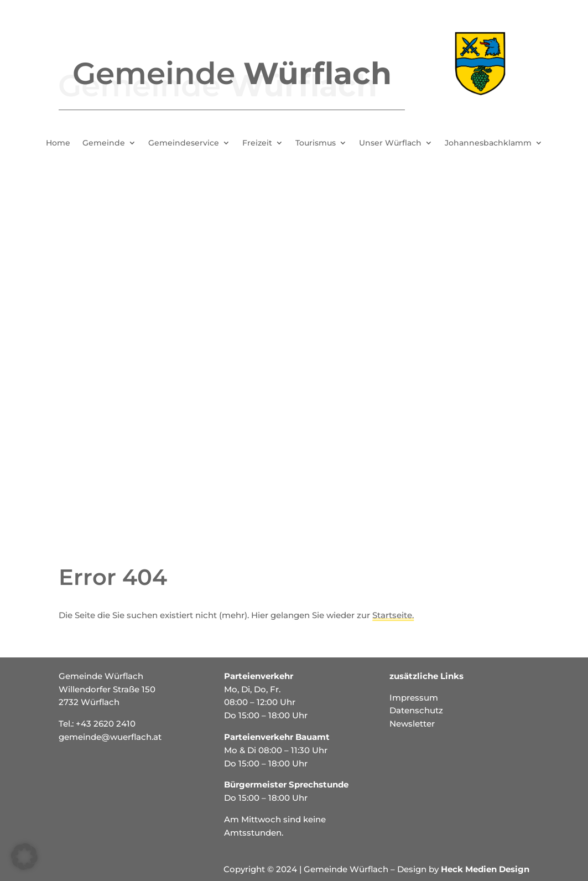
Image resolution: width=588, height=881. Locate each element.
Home (58, 143)
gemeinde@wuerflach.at (110, 737)
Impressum (414, 698)
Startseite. (393, 615)
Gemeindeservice (184, 143)
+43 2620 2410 (106, 724)
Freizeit (257, 143)
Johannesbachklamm (488, 143)
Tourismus (316, 143)
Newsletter (412, 724)
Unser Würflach (390, 143)
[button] (24, 857)
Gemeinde (104, 143)
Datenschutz (416, 710)
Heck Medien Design (485, 869)
